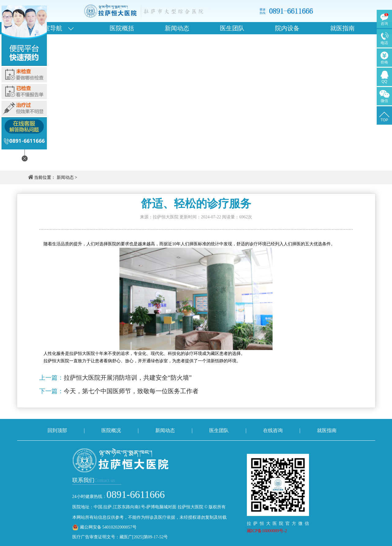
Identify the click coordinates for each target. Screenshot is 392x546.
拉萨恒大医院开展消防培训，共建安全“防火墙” (128, 378)
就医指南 (342, 28)
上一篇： (51, 378)
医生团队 (232, 28)
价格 (384, 62)
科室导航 (56, 28)
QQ (384, 81)
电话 (384, 43)
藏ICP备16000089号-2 (267, 531)
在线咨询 (273, 430)
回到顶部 (57, 430)
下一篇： (51, 391)
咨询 (384, 24)
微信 (384, 101)
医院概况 (111, 430)
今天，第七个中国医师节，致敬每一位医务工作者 (131, 391)
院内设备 (287, 28)
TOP (384, 120)
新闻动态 (177, 28)
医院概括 (122, 28)
